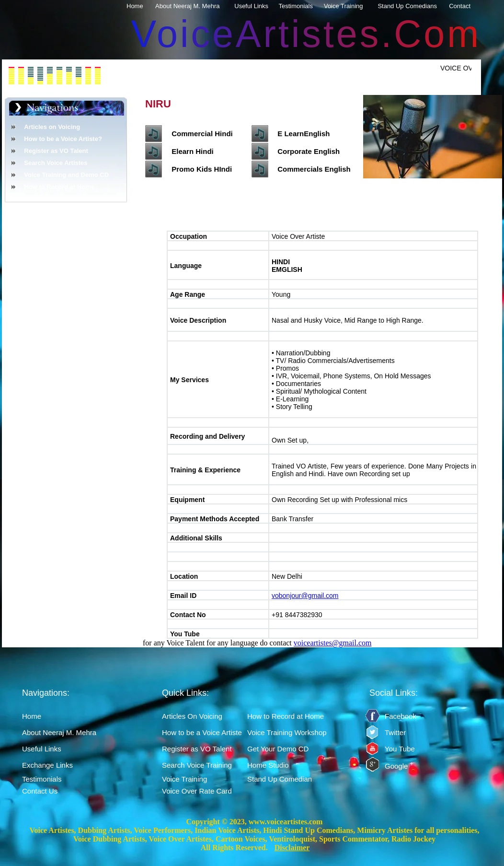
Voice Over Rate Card (197, 791)
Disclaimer (292, 848)
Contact (465, 6)
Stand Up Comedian (280, 779)
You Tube (400, 749)
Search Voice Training (197, 765)
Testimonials (301, 6)
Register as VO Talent (56, 151)
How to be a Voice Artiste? (63, 139)
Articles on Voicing (52, 127)
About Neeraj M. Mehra (193, 6)
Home (140, 6)
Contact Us (40, 791)
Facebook (401, 716)
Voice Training (349, 6)
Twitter (395, 732)
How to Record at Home (59, 187)
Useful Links (257, 6)
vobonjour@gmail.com (305, 596)
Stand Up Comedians (413, 6)
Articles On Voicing (192, 716)
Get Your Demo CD (278, 749)
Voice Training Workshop (287, 732)
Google (399, 766)
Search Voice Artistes (56, 163)
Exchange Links (47, 765)
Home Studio (268, 765)
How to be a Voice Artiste (202, 732)
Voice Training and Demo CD (66, 175)
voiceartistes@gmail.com (333, 643)
